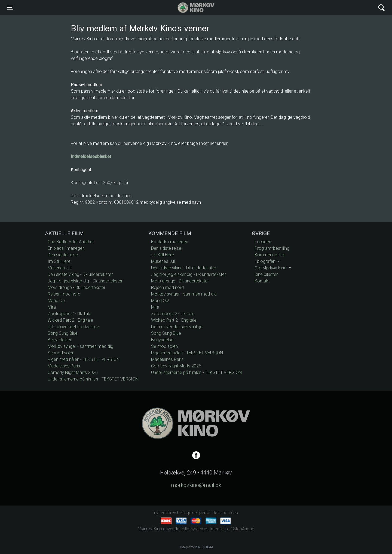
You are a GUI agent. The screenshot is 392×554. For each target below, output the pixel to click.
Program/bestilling (272, 248)
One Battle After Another (71, 242)
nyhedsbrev (165, 513)
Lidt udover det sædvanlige (73, 327)
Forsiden (263, 242)
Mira (52, 307)
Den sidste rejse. (63, 255)
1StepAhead (242, 529)
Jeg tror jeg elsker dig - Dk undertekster (85, 281)
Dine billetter (266, 274)
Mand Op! (57, 301)
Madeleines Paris (64, 366)
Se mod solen (61, 353)
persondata (210, 513)
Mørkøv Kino (191, 8)
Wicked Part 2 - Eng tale (70, 320)
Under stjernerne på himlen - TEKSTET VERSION (93, 379)
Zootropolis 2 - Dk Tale (69, 314)
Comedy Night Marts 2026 (73, 372)
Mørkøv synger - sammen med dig (80, 346)
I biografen (265, 261)
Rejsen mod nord (64, 294)
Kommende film (270, 255)
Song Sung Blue (63, 333)
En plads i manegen (66, 248)
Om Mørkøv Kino (271, 268)
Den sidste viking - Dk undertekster (80, 274)
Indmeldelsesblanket (91, 156)
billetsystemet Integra (203, 529)
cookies (230, 513)
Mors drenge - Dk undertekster (76, 287)
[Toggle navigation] (10, 8)
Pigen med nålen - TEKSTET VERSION (84, 359)
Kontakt (262, 281)
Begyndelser (59, 340)
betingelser (188, 513)
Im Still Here (59, 261)
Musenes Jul (59, 268)
